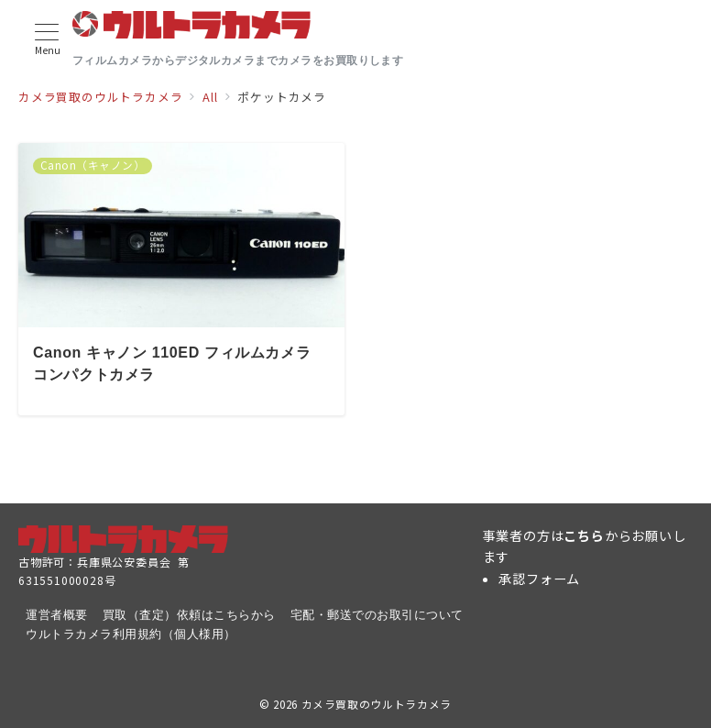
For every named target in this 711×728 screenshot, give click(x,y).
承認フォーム (539, 579)
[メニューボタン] (47, 40)
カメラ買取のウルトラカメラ (377, 704)
